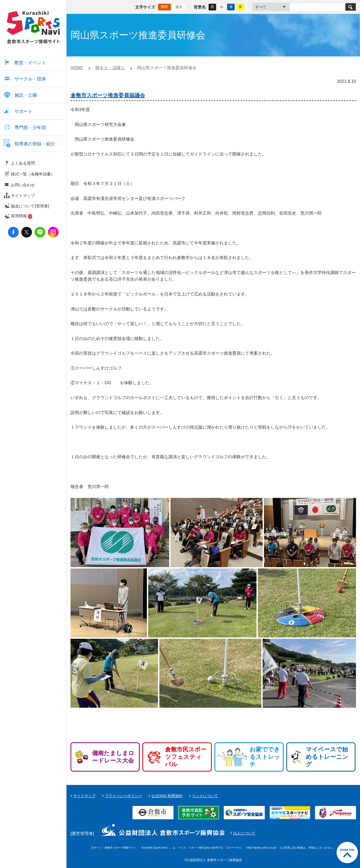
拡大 (179, 7)
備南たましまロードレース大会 (113, 757)
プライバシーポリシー (123, 796)
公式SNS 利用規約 (167, 796)
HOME (77, 68)
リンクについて (205, 796)
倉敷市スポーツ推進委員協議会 (108, 95)
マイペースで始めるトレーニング (327, 757)
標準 (164, 7)
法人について (244, 833)
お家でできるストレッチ (265, 757)
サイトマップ (84, 796)
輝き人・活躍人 (110, 68)
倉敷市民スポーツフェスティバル (186, 757)
